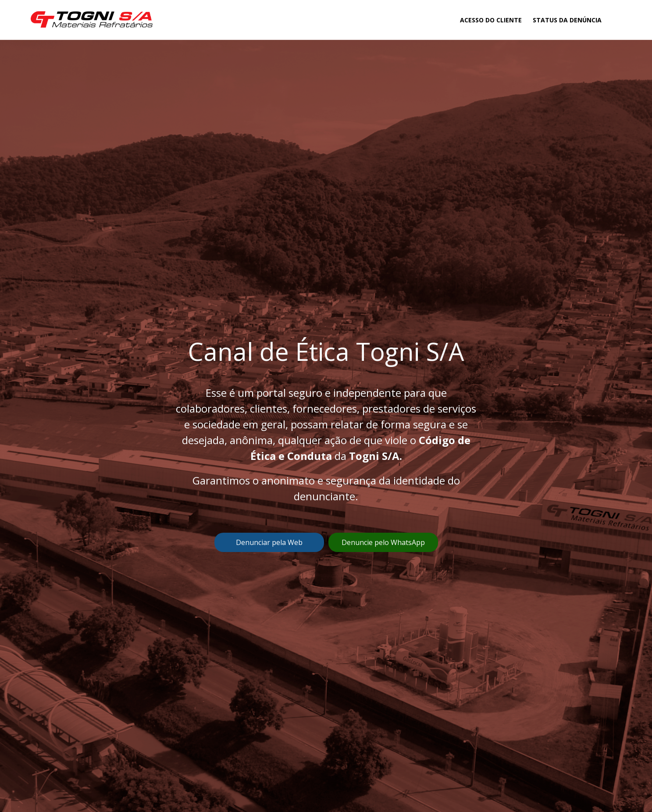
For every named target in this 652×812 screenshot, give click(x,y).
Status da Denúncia (567, 20)
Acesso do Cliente (491, 20)
